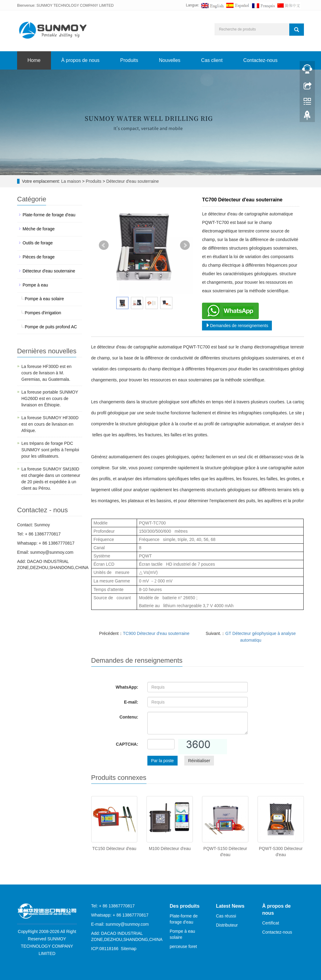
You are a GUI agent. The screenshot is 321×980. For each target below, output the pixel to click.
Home (34, 60)
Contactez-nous (260, 60)
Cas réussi (226, 916)
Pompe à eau (35, 285)
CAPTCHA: (127, 744)
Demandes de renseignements (237, 326)
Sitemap (129, 949)
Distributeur (227, 925)
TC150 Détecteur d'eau (114, 848)
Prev (104, 245)
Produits (129, 60)
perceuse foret (183, 946)
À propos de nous (80, 60)
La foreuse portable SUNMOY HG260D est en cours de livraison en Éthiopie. (50, 398)
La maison (71, 181)
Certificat (271, 923)
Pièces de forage (39, 257)
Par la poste (162, 761)
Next (185, 245)
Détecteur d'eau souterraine (132, 181)
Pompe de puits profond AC (51, 327)
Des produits (185, 906)
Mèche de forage (39, 229)
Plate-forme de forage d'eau (49, 215)
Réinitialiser (199, 761)
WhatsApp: (127, 687)
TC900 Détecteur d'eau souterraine (156, 633)
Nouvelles (170, 60)
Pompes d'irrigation (43, 313)
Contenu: (129, 717)
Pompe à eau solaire (44, 299)
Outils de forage (38, 243)
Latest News (230, 906)
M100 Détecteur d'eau (170, 848)
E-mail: (131, 702)
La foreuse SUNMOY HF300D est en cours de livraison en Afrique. (50, 424)
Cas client (212, 60)
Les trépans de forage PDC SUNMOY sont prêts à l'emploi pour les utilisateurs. (50, 450)
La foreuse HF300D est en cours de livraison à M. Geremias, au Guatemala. (46, 373)
